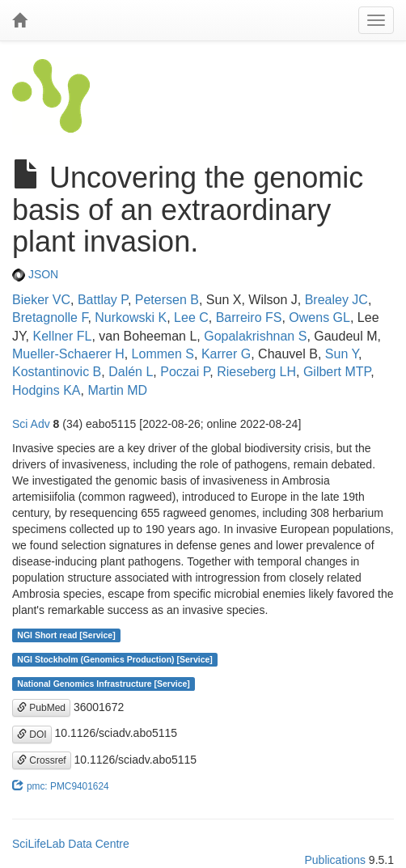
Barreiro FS (249, 318)
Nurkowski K (131, 318)
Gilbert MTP (337, 372)
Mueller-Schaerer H (68, 354)
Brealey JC (336, 300)
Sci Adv (31, 424)
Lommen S (163, 354)
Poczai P (185, 372)
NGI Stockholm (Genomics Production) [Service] (115, 659)
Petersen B (167, 300)
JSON (35, 274)
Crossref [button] (42, 760)
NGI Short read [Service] (66, 635)
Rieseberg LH (256, 372)
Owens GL (319, 318)
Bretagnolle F (50, 318)
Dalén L (131, 372)
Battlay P (103, 300)
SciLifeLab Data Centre (71, 844)
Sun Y (342, 354)
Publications (335, 860)
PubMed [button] (41, 708)
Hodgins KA (47, 390)
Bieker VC (41, 300)
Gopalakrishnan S (255, 336)
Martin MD (117, 390)
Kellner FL (63, 336)
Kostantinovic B (57, 372)
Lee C (191, 318)
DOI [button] (32, 735)
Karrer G (226, 354)
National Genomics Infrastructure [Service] (104, 684)
